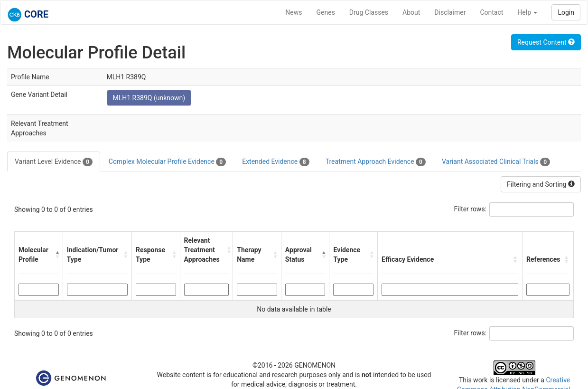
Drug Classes (369, 12)
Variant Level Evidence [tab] (54, 162)
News (294, 12)
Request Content (546, 42)
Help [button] (527, 12)
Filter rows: (471, 209)
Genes (326, 12)
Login (566, 12)
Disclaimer (450, 12)
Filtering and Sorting (541, 184)
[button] (57, 255)
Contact (491, 12)
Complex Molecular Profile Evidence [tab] (167, 162)
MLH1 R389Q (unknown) (149, 98)
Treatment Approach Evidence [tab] (376, 162)
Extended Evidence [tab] (275, 162)
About (411, 12)
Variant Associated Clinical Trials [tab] (496, 162)
